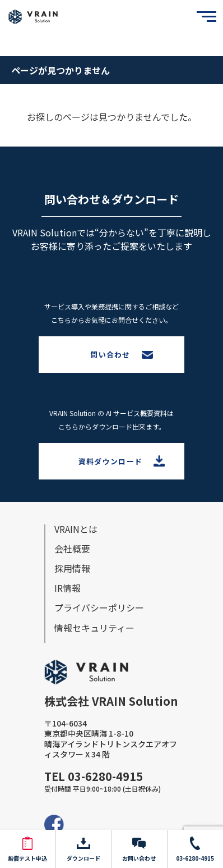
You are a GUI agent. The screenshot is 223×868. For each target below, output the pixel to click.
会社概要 (72, 549)
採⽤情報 (72, 568)
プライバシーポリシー (99, 607)
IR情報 (68, 588)
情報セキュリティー (94, 628)
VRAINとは (76, 529)
